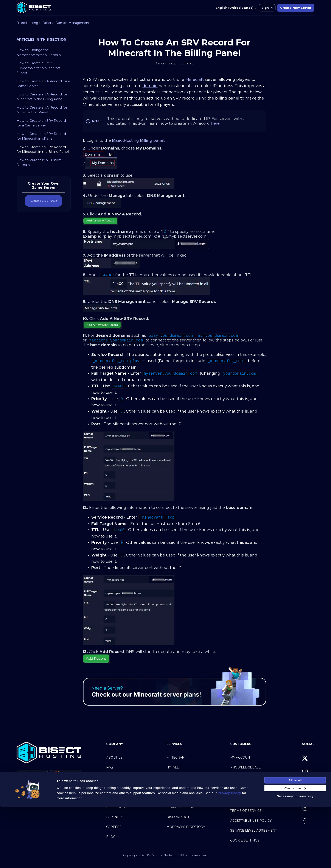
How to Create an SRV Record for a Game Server (41, 123)
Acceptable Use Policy (251, 821)
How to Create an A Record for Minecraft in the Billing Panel (42, 97)
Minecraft (176, 757)
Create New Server (296, 8)
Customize (295, 849)
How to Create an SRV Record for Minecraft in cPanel (41, 136)
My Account (241, 757)
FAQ (110, 767)
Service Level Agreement (254, 831)
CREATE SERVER (44, 201)
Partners (115, 817)
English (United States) (236, 8)
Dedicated (176, 787)
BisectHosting (27, 23)
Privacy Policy (244, 801)
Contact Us (240, 777)
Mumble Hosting (182, 807)
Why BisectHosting (124, 777)
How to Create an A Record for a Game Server (43, 84)
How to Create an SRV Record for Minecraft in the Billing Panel (43, 149)
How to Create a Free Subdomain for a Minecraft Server (38, 68)
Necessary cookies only (295, 857)
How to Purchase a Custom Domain (39, 162)
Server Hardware (123, 787)
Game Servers (179, 777)
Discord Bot (178, 817)
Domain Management (72, 23)
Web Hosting (178, 797)
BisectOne (116, 797)
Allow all (295, 841)
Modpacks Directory (186, 827)
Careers (114, 827)
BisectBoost (117, 807)
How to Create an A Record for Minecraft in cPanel (42, 110)
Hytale (173, 767)
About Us (114, 757)
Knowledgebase (246, 767)
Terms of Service (246, 811)
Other (47, 23)
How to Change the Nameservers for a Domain (39, 52)
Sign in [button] (267, 8)
